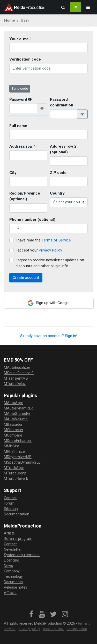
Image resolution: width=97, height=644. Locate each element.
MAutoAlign (14, 403)
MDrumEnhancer (18, 441)
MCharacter (14, 430)
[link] (31, 614)
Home (10, 20)
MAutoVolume (16, 419)
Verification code (25, 59)
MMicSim (12, 446)
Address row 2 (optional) (63, 149)
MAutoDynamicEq (19, 408)
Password (20, 99)
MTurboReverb (16, 479)
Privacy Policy (50, 250)
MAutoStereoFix (17, 414)
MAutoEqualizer (17, 367)
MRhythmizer (15, 451)
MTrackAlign (14, 468)
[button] (63, 7)
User (25, 20)
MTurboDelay (15, 384)
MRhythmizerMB (18, 457)
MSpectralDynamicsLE (22, 462)
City (13, 173)
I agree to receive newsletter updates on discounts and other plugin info (50, 263)
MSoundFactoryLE (19, 373)
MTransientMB (16, 378)
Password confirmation (62, 102)
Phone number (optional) (32, 220)
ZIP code (58, 173)
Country (57, 193)
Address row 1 (23, 146)
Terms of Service (56, 240)
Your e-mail (20, 39)
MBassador (13, 424)
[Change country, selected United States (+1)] (15, 229)
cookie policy (53, 629)
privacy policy (29, 629)
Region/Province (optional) (25, 196)
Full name (18, 126)
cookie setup (77, 629)
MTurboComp (15, 473)
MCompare (13, 435)
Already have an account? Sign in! (48, 336)
